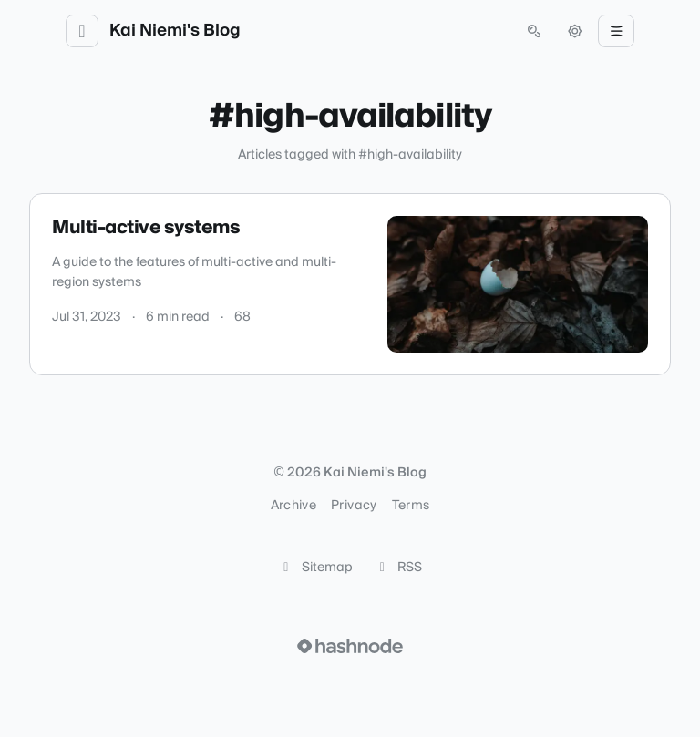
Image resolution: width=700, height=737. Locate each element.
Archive (293, 506)
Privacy (354, 506)
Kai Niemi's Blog (175, 31)
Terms (411, 506)
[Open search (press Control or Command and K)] (534, 31)
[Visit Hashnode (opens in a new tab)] (350, 646)
